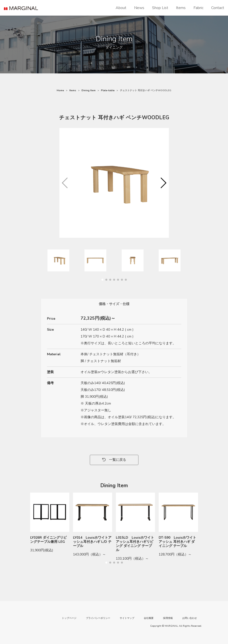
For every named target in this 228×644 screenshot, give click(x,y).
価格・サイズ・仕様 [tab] (114, 304)
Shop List (160, 8)
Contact (218, 8)
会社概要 (149, 618)
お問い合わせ (190, 618)
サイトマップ (127, 618)
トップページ (69, 618)
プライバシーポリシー (98, 618)
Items (181, 8)
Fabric (198, 8)
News (139, 8)
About (121, 8)
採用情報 (168, 618)
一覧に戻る (114, 460)
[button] (163, 183)
